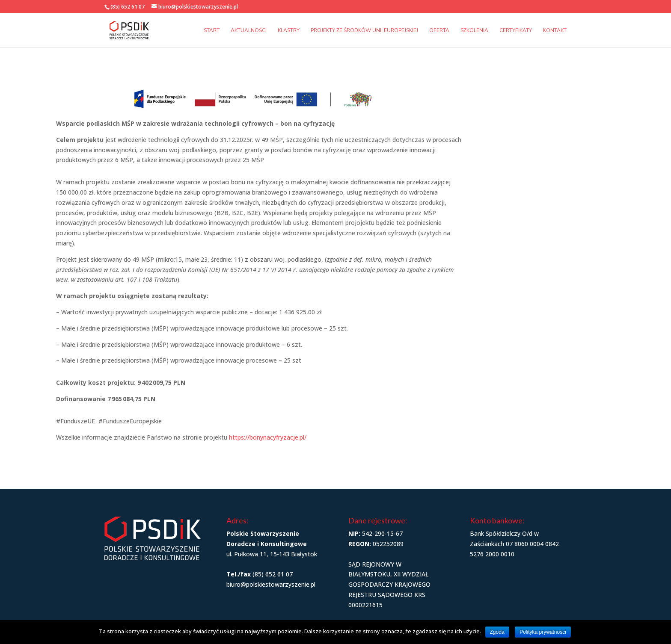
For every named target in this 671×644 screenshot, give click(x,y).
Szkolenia (474, 31)
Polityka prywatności (543, 632)
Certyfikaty (516, 31)
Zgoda (497, 632)
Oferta (439, 31)
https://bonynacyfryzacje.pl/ (268, 437)
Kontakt (555, 31)
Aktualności (249, 31)
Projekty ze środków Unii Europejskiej (364, 31)
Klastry (289, 31)
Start (212, 31)
